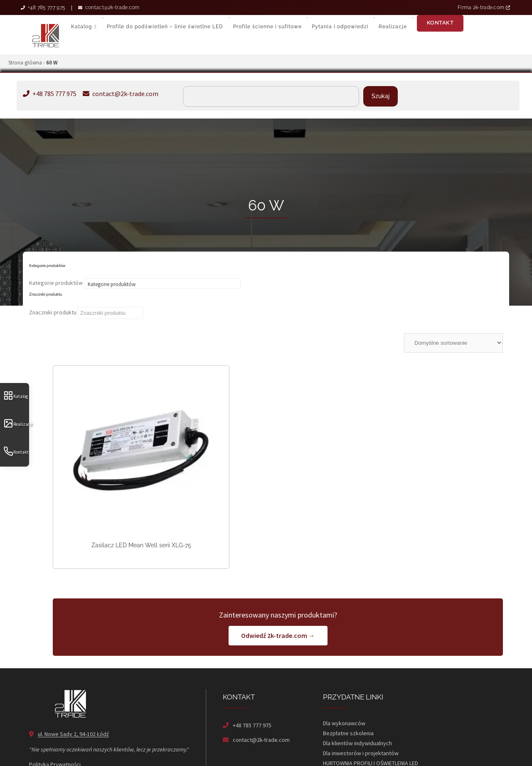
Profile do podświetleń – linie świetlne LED (165, 27)
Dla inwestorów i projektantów (361, 718)
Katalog (16, 395)
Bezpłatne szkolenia (348, 698)
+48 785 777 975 (43, 7)
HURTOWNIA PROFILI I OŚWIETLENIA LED (371, 728)
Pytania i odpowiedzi (340, 27)
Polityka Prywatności (55, 729)
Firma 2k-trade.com (484, 7)
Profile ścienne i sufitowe (267, 27)
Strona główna (25, 63)
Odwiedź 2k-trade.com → (278, 600)
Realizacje (16, 423)
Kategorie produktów (56, 283)
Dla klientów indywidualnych (357, 708)
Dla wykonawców (344, 688)
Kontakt (16, 451)
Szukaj (381, 96)
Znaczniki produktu (53, 312)
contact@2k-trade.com (109, 7)
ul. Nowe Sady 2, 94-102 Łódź (73, 699)
